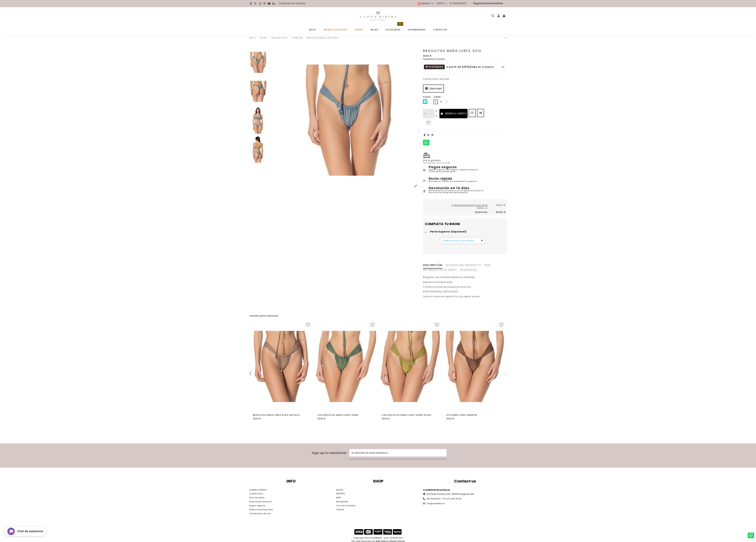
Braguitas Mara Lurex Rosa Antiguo (276, 415)
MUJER (340, 490)
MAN (338, 498)
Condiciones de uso (260, 513)
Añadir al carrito (454, 113)
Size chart (433, 89)
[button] (250, 373)
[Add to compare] (481, 113)
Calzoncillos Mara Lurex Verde (338, 415)
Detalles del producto (464, 265)
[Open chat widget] (25, 531)
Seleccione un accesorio (459, 241)
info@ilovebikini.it (436, 503)
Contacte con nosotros (292, 3)
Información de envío (260, 502)
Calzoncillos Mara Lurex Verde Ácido (407, 415)
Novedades (342, 502)
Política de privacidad (261, 509)
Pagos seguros (257, 506)
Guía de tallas (257, 498)
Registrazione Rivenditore (488, 3)
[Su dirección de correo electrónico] (395, 453)
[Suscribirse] (443, 453)
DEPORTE (340, 494)
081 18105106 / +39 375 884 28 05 (444, 499)
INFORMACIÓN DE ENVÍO (440, 270)
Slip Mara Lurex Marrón (462, 415)
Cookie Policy (256, 494)
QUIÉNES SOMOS (258, 490)
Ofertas (340, 509)
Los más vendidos (346, 506)
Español (425, 3)
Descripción (433, 265)
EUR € (442, 3)
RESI (487, 265)
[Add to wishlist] (472, 113)
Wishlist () (458, 3)
